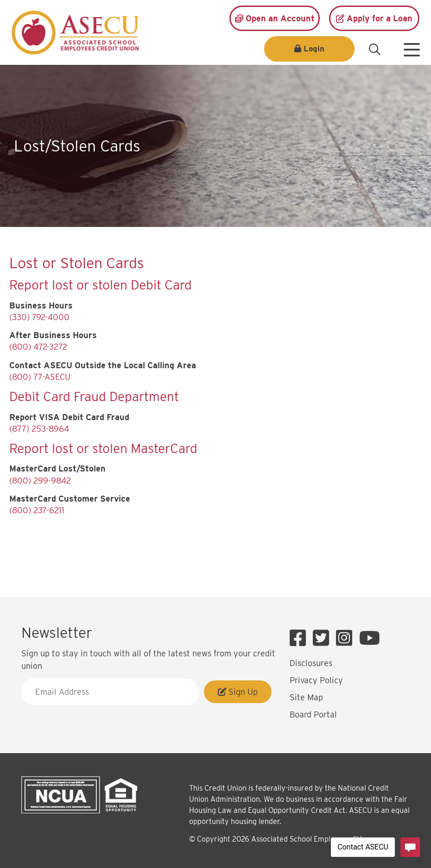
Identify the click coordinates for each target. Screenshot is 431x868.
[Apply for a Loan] (374, 18)
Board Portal (313, 714)
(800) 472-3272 (38, 347)
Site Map (306, 697)
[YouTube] (370, 638)
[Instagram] (346, 638)
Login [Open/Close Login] (314, 49)
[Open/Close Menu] (412, 46)
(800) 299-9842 (40, 481)
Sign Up (238, 692)
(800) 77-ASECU (40, 377)
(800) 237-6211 (37, 510)
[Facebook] (300, 638)
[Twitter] (323, 638)
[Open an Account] (275, 18)
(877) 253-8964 (39, 429)
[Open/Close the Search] (374, 50)
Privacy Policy (316, 680)
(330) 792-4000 (39, 317)
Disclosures (311, 663)
